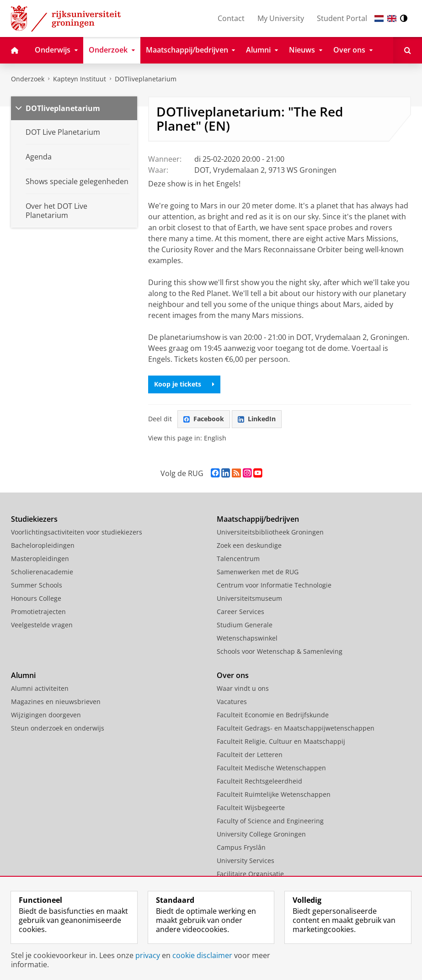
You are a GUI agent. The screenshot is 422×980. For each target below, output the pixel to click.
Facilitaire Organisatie (250, 874)
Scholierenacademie (42, 572)
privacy (148, 955)
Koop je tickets (184, 384)
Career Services (240, 612)
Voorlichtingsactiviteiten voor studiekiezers (77, 532)
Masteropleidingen (40, 559)
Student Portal (342, 18)
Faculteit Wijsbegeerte (251, 808)
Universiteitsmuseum (249, 598)
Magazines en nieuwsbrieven (56, 702)
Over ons (233, 675)
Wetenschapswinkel (247, 638)
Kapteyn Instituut (80, 79)
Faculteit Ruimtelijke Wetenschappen (274, 794)
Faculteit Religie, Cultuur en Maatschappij (281, 741)
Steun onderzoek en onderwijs (58, 728)
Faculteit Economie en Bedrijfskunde (273, 715)
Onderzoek (28, 79)
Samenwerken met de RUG (258, 572)
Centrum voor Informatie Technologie (274, 585)
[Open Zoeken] (408, 50)
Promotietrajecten (38, 612)
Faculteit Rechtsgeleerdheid (259, 781)
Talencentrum (238, 559)
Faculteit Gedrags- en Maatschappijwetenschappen (296, 728)
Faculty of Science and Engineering (270, 821)
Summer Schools (37, 585)
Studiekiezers (34, 519)
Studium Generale (245, 625)
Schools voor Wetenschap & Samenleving (280, 651)
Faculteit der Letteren (250, 755)
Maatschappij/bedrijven (258, 519)
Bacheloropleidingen (43, 545)
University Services (246, 861)
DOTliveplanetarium (146, 79)
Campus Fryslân (241, 847)
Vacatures (232, 702)
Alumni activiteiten (40, 688)
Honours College (36, 598)
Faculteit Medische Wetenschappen (271, 768)
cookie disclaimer (202, 955)
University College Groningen (261, 834)
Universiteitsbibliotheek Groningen (270, 532)
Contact (231, 18)
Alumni (23, 675)
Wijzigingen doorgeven (46, 715)
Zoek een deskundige (249, 545)
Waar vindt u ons (243, 688)
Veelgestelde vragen (42, 625)
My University (281, 18)
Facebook (204, 419)
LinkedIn (257, 419)
